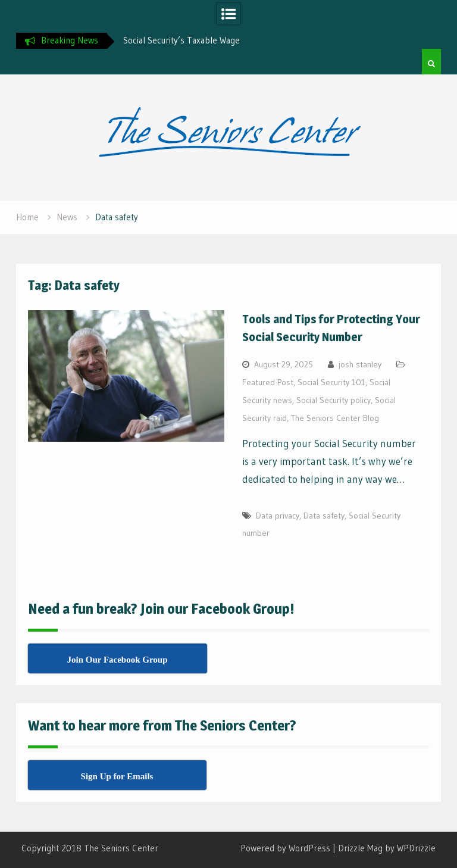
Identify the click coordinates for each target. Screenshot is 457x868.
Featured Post (268, 382)
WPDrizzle (416, 848)
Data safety (324, 516)
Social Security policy (334, 400)
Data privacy (278, 516)
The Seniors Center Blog (335, 418)
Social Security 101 (331, 382)
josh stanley (360, 364)
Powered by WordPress (285, 848)
